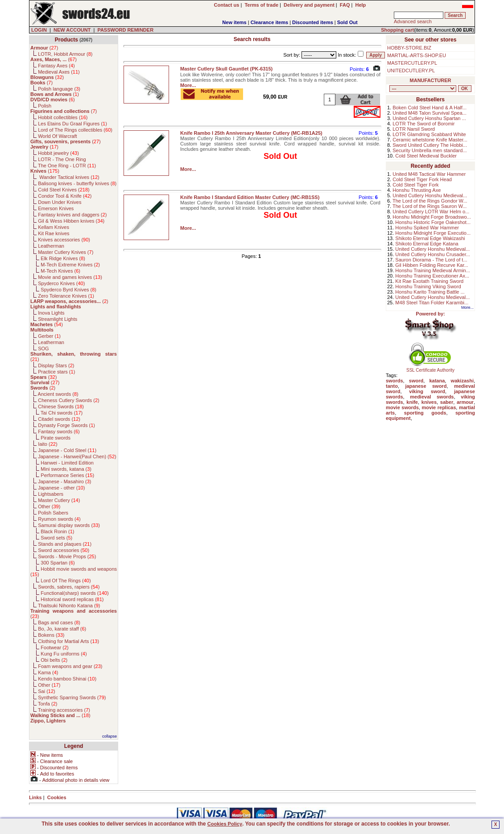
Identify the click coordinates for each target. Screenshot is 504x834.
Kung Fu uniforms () (64, 654)
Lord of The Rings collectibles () (75, 130)
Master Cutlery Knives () (66, 252)
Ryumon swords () (59, 519)
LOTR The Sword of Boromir (423, 124)
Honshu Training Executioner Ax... (432, 276)
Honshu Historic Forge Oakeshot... (433, 222)
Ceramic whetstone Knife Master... (430, 140)
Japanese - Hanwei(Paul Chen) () (77, 456)
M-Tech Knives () (60, 271)
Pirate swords (56, 438)
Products (66, 40)
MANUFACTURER (431, 80)
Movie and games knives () (70, 277)
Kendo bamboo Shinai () (67, 679)
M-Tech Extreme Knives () (70, 265)
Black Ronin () (57, 531)
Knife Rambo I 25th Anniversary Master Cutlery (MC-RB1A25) (251, 133)
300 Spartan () (58, 563)
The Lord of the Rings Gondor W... (430, 201)
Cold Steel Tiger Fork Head (422, 179)
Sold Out (347, 22)
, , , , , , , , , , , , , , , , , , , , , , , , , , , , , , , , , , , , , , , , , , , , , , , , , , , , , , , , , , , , (423, 89)
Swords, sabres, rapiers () (69, 587)
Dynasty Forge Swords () (66, 425)
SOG (43, 349)
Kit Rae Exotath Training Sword (429, 281)
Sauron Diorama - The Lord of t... (431, 260)
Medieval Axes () (59, 72)
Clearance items (269, 22)
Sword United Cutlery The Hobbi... (430, 145)
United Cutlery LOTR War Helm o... (431, 212)
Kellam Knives (54, 227)
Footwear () (54, 647)
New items (234, 22)
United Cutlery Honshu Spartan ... (429, 118)
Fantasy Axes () (56, 66)
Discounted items (313, 22)
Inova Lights (51, 313)
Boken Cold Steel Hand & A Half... (430, 108)
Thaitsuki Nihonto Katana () (69, 606)
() (44, 48)
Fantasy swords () (59, 432)
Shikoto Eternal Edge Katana (427, 244)
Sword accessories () (64, 550)
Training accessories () (64, 710)
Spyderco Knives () (61, 283)
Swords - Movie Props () (67, 556)
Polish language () (59, 89)
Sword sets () (56, 538)
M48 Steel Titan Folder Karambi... (432, 303)
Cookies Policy (225, 824)
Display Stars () (56, 365)
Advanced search (413, 21)
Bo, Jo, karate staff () (62, 629)
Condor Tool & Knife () (65, 196)
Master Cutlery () (59, 500)
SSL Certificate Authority (431, 368)
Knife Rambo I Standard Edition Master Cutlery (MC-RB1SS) (250, 197)
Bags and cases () (59, 622)
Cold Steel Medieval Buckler (426, 156)
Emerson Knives (56, 208)
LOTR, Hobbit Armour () (65, 54)
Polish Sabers (53, 513)
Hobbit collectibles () (63, 117)
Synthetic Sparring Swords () (72, 697)
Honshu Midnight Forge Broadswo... (432, 217)
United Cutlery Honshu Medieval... (430, 195)
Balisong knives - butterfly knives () (77, 183)
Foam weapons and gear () (70, 666)
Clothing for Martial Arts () (68, 641)
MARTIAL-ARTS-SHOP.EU (417, 55)
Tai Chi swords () (62, 413)
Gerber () (49, 336)
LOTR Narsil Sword (414, 129)
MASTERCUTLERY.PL (412, 63)
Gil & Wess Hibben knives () (71, 221)
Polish (45, 106)
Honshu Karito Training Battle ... (430, 292)
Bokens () (51, 635)
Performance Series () (67, 475)
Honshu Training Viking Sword (428, 286)
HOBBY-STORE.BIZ (409, 48)
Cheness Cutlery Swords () (69, 400)
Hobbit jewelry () (58, 153)
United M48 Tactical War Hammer (429, 174)
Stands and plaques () (65, 544)
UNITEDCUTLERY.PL (411, 71)
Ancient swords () (58, 394)
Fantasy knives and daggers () (72, 215)
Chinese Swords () (61, 407)
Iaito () (48, 444)
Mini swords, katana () (66, 469)
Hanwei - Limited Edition (67, 463)
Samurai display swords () (69, 525)
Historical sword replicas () (72, 599)
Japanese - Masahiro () (64, 481)
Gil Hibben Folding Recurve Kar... (432, 265)
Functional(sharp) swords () (74, 593)
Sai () (47, 691)
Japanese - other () (61, 488)
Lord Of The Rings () (66, 581)
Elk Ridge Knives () (63, 258)
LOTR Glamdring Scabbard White (429, 134)
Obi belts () (54, 660)
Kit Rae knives (54, 233)
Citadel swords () (59, 419)
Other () (49, 506)
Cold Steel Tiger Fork (415, 185)
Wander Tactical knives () (69, 177)
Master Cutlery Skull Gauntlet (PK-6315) (226, 69)
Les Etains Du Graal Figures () (72, 124)
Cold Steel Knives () (64, 190)
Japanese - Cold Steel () (67, 450)
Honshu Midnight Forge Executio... (433, 233)
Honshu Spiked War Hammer (427, 228)
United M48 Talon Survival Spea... (430, 113)
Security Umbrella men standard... (430, 150)
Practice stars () (56, 372)
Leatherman (51, 246)
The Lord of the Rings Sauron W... (430, 206)
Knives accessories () (64, 240)
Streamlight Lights (58, 319)
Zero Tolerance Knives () (66, 296)
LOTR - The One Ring (62, 159)
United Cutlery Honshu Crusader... (433, 254)
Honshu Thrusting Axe (417, 190)
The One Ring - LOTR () (67, 166)
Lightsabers (51, 494)
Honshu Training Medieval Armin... (433, 270)
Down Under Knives (60, 202)
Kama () (48, 672)
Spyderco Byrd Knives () (68, 290)
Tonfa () (48, 704)
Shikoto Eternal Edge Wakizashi (430, 238)
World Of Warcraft (57, 136)
